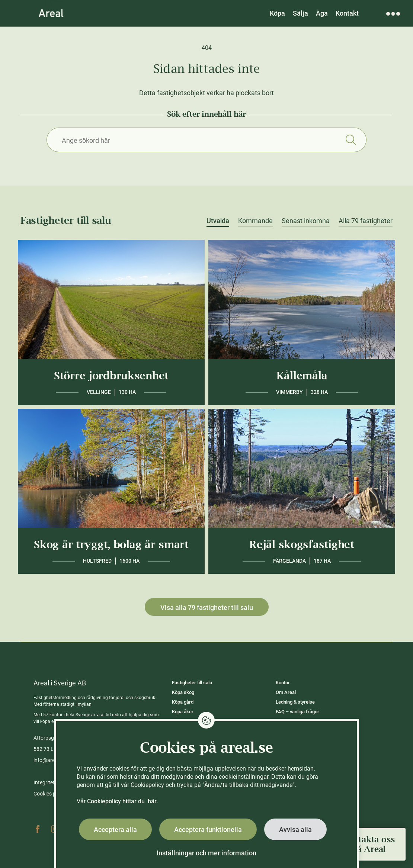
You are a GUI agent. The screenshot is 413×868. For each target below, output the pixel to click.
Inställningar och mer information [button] (206, 853)
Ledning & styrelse (295, 702)
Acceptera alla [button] (115, 830)
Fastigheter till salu (192, 683)
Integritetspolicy (52, 782)
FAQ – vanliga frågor (297, 712)
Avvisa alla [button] (295, 830)
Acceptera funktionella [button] (208, 830)
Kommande (255, 221)
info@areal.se (49, 760)
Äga (322, 13)
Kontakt (347, 13)
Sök (351, 140)
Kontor (283, 683)
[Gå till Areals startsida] (51, 13)
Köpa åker (183, 712)
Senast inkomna (306, 221)
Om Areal (286, 692)
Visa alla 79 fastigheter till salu (207, 607)
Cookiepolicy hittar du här (122, 801)
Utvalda (218, 221)
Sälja (300, 13)
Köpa (277, 13)
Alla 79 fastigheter (366, 221)
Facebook (38, 829)
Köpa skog (183, 692)
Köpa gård (183, 702)
